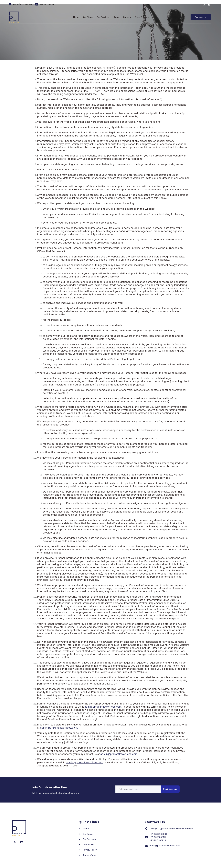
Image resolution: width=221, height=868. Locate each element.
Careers (127, 15)
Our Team (87, 15)
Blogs (116, 15)
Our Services (103, 15)
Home (75, 15)
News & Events (143, 15)
